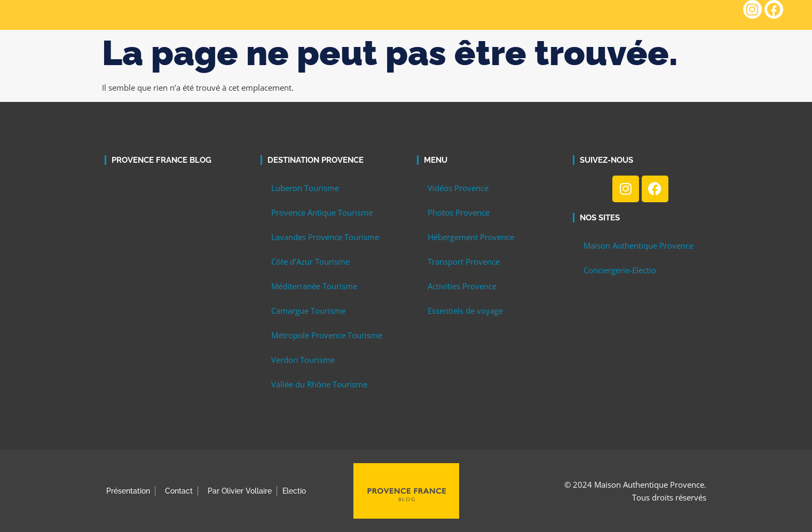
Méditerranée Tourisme (314, 286)
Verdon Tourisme (303, 360)
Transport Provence (464, 261)
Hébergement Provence (471, 237)
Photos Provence (459, 212)
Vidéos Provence (458, 188)
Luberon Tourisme (305, 188)
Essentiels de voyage (465, 311)
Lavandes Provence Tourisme (325, 237)
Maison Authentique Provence (638, 245)
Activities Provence (462, 286)
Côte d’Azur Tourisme (310, 261)
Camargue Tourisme (308, 311)
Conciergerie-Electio (620, 270)
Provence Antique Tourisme (322, 212)
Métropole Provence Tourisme (327, 335)
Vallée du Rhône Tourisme (319, 384)
